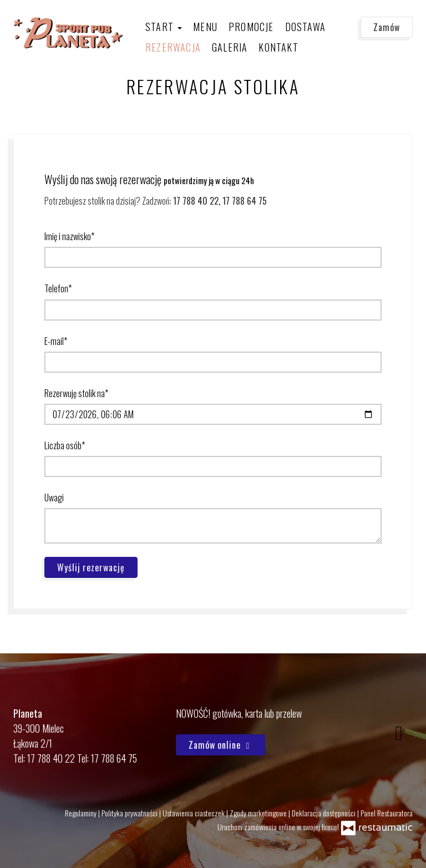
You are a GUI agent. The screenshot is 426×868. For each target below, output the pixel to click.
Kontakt (278, 47)
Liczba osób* (65, 445)
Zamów (387, 27)
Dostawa (305, 27)
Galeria (230, 47)
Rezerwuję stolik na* (76, 393)
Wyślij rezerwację (91, 567)
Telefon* (58, 288)
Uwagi (54, 498)
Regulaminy (82, 813)
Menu (205, 27)
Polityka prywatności (130, 813)
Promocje (251, 27)
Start (164, 27)
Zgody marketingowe (259, 813)
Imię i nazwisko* (69, 236)
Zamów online (220, 745)
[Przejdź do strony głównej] (69, 33)
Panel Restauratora (387, 813)
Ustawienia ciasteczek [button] (194, 813)
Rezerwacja (173, 47)
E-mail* (56, 341)
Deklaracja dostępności (324, 813)
